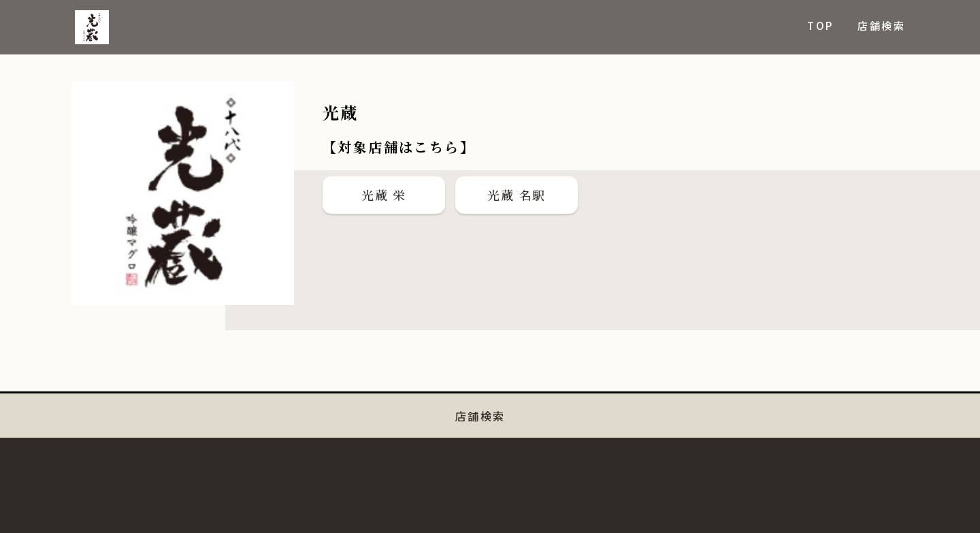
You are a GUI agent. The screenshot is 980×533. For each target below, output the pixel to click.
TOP (820, 26)
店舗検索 (881, 26)
